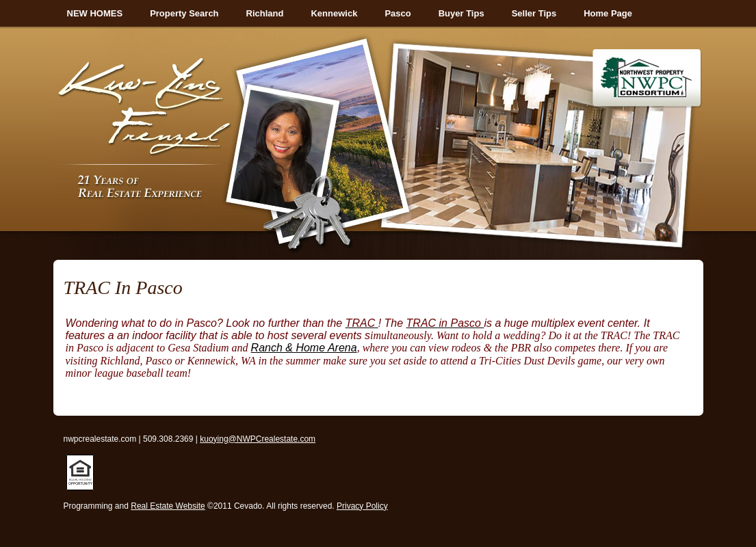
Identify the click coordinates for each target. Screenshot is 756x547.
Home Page (608, 13)
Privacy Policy (362, 506)
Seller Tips (534, 13)
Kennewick (334, 13)
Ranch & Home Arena (304, 348)
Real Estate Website (168, 506)
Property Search (184, 13)
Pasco (397, 13)
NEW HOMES (95, 13)
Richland (265, 13)
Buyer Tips (461, 13)
